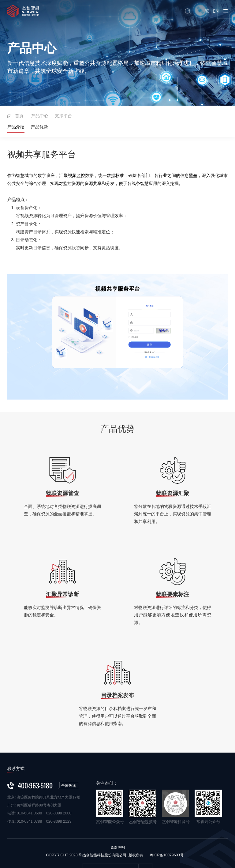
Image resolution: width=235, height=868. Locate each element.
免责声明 (117, 828)
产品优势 (39, 107)
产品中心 (40, 96)
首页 (19, 96)
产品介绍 (16, 107)
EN (215, 11)
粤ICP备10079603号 (167, 835)
